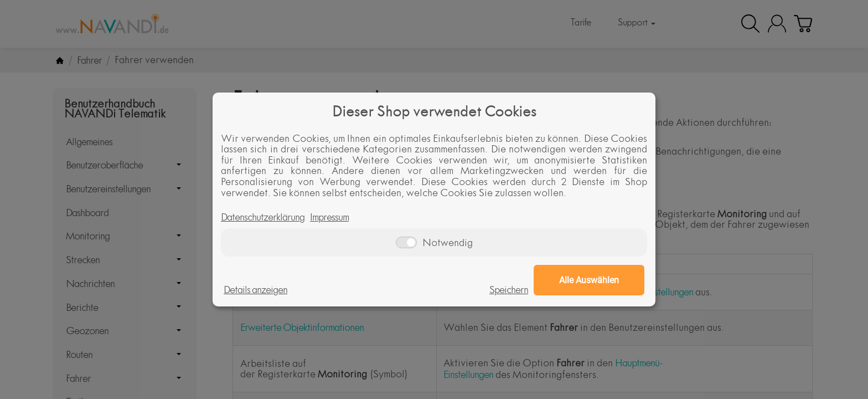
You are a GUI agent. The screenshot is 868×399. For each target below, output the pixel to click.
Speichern (509, 290)
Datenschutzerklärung (263, 217)
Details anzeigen (255, 290)
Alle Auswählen (589, 280)
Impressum (329, 217)
